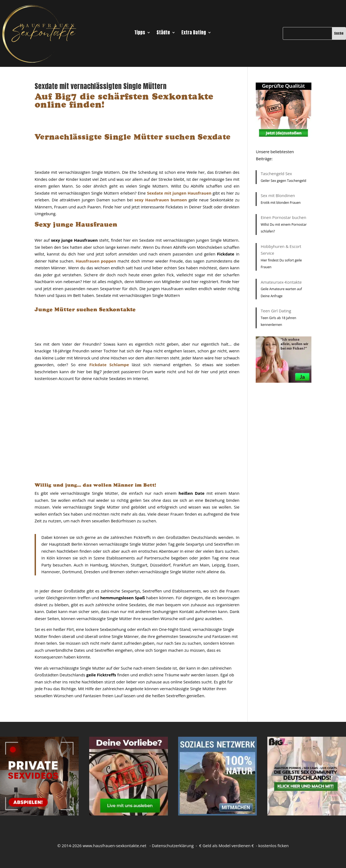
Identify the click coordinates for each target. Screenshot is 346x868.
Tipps (140, 33)
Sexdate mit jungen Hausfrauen (179, 193)
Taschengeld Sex (276, 173)
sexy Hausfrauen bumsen (161, 200)
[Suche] (307, 33)
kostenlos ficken (274, 846)
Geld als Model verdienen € (228, 846)
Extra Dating (194, 33)
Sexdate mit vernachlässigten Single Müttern (101, 86)
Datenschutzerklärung (173, 846)
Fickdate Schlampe (109, 365)
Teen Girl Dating (276, 311)
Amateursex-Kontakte (281, 282)
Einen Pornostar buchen (283, 217)
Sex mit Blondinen (278, 195)
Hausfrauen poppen (96, 261)
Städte (163, 33)
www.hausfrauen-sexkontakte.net (115, 846)
